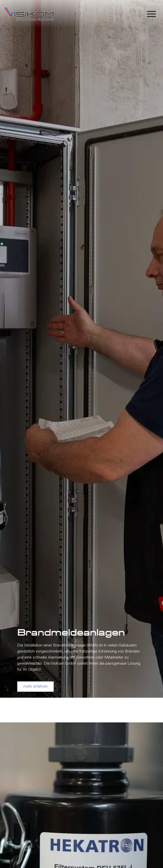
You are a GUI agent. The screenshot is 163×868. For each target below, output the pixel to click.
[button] (151, 14)
